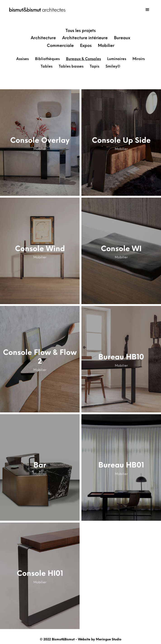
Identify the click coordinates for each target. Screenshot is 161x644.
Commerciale (60, 46)
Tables (47, 66)
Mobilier (106, 46)
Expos (86, 46)
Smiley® (113, 66)
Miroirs (139, 59)
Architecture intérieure (85, 38)
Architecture (43, 38)
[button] (147, 10)
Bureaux (122, 38)
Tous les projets (81, 31)
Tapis (95, 66)
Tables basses (71, 66)
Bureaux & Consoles (83, 59)
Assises (22, 59)
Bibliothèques (47, 59)
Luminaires (117, 59)
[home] (36, 10)
